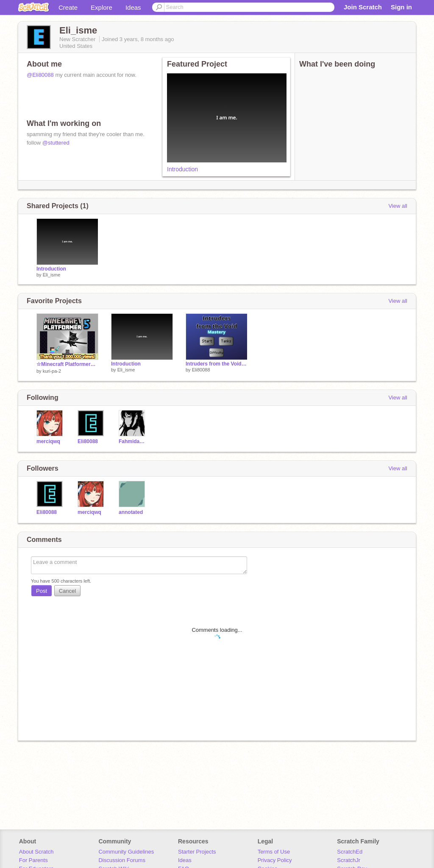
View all (398, 206)
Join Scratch (363, 7)
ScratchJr (349, 860)
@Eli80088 (40, 75)
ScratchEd (350, 852)
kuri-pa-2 (52, 371)
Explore (102, 7)
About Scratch (36, 852)
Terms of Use (274, 852)
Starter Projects (197, 852)
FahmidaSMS (133, 441)
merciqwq (48, 441)
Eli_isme (52, 275)
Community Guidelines (126, 852)
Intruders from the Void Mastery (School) (217, 364)
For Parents (33, 860)
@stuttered (56, 143)
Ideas (133, 7)
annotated (131, 512)
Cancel (67, 591)
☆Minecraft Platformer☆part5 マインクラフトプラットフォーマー (67, 364)
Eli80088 (201, 370)
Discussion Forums (122, 860)
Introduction (182, 169)
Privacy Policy (275, 860)
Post (42, 591)
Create (68, 7)
